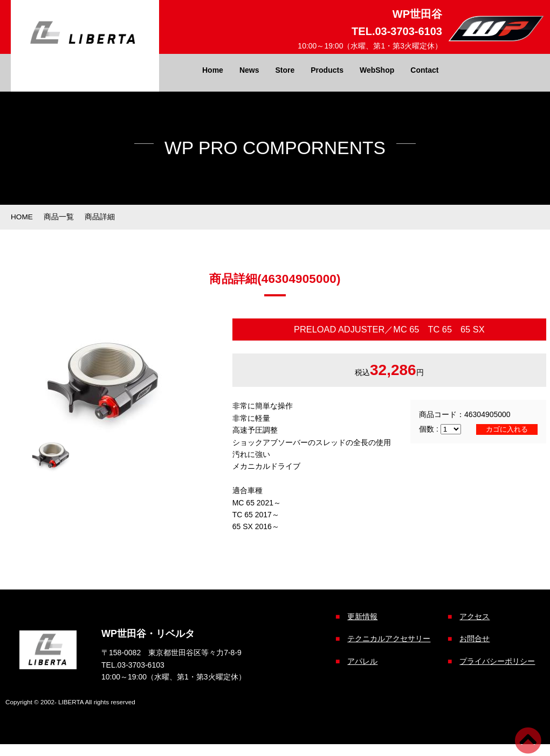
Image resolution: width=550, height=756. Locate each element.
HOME (22, 217)
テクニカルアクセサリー (387, 638)
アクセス (472, 616)
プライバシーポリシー (495, 660)
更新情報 (360, 616)
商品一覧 (59, 217)
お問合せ (472, 638)
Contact (424, 70)
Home (213, 70)
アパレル (360, 660)
